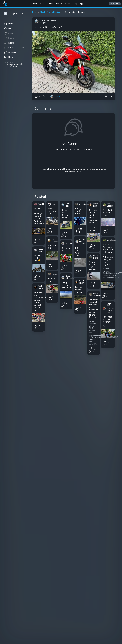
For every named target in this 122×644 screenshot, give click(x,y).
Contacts (13, 63)
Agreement (14, 65)
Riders (43, 4)
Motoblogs (11, 52)
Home (35, 4)
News (9, 57)
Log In (51, 169)
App (82, 4)
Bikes (51, 4)
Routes (59, 4)
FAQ (7, 63)
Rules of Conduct (16, 66)
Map (75, 4)
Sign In (115, 4)
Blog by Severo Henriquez (51, 12)
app (70, 169)
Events (68, 4)
